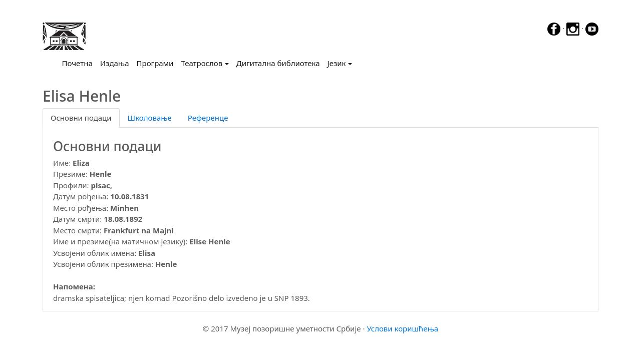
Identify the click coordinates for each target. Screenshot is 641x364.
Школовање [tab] (150, 118)
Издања (115, 63)
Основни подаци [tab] (81, 118)
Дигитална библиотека (278, 63)
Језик (337, 63)
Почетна (79, 63)
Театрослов (202, 63)
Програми (155, 63)
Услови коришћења (402, 328)
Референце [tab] (208, 118)
